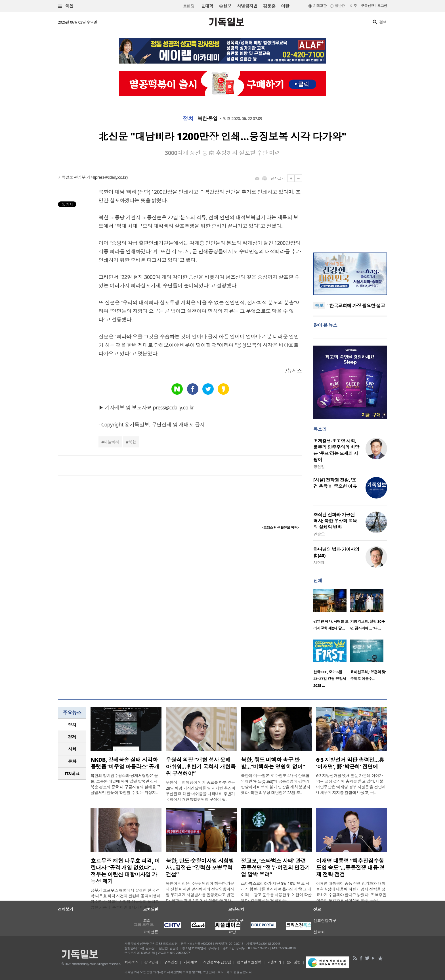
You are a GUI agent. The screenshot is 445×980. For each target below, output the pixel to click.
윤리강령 (294, 962)
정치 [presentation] (72, 725)
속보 (319, 306)
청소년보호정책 (249, 962)
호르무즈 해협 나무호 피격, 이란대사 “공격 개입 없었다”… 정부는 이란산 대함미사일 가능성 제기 (125, 871)
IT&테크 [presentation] (72, 773)
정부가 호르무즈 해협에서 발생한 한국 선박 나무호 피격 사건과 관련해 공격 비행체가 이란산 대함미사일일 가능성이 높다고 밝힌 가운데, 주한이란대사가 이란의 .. (126, 899)
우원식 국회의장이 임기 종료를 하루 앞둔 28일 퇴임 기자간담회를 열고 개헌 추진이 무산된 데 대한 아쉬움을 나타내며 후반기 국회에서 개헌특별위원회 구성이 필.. (201, 791)
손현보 (225, 6)
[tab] (72, 725)
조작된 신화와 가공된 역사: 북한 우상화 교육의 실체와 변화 (335, 521)
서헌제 (319, 562)
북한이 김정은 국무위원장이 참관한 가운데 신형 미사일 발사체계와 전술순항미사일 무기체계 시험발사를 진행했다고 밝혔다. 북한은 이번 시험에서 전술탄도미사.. (200, 892)
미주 (353, 6)
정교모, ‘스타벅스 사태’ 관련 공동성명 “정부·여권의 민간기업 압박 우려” (275, 868)
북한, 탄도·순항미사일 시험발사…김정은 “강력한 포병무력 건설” (200, 868)
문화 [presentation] (72, 761)
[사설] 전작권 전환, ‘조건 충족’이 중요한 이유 (335, 483)
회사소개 (131, 962)
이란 (285, 6)
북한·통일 (207, 119)
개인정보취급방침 (217, 962)
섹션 (66, 6)
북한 (132, 442)
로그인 (382, 6)
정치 (188, 119)
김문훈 (269, 6)
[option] (332, 611)
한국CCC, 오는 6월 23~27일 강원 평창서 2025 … (330, 679)
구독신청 (368, 6)
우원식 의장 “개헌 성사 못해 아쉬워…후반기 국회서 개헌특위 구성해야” (201, 767)
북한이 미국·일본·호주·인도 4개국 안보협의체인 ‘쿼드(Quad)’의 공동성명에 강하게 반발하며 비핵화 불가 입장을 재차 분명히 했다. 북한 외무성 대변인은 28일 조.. (276, 784)
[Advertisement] (350, 210)
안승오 (319, 534)
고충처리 (274, 962)
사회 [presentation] (72, 749)
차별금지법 (247, 6)
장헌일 (319, 467)
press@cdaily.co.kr (111, 177)
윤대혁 (207, 6)
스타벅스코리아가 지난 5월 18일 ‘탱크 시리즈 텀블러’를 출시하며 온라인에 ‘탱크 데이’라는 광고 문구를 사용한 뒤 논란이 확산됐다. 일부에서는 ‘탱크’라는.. (276, 892)
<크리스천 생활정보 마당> (280, 528)
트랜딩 (189, 6)
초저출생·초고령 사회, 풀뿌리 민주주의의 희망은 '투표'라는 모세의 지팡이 (336, 450)
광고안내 (151, 962)
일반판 (340, 6)
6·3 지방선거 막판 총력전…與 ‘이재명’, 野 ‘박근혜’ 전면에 (350, 763)
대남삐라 (112, 442)
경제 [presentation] (72, 737)
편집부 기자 (84, 177)
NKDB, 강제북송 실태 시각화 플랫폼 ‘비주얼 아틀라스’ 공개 (125, 763)
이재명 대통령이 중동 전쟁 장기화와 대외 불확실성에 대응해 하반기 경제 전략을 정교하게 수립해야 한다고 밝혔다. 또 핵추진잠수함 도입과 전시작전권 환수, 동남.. (351, 892)
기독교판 (320, 6)
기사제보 (190, 962)
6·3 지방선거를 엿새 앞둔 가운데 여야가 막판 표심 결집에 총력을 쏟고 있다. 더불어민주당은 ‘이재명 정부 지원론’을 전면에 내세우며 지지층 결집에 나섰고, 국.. (351, 784)
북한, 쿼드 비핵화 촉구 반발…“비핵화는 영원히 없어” (273, 763)
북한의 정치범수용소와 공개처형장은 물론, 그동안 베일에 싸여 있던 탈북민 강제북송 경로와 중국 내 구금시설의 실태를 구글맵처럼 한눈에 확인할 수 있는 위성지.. (126, 784)
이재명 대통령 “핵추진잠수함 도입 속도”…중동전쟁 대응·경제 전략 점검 (350, 868)
